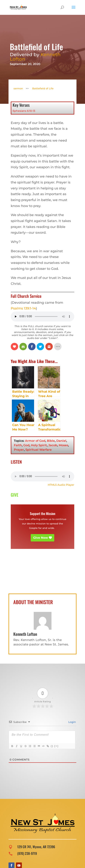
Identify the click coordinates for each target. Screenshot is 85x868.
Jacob (53, 445)
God (26, 445)
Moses (63, 445)
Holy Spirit (39, 445)
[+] (56, 746)
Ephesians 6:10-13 (24, 111)
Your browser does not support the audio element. (42, 476)
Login (72, 722)
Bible (51, 441)
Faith (18, 445)
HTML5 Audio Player (61, 485)
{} (52, 746)
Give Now (41, 538)
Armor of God (35, 441)
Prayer (19, 450)
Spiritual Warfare (39, 450)
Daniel (61, 441)
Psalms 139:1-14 (23, 308)
